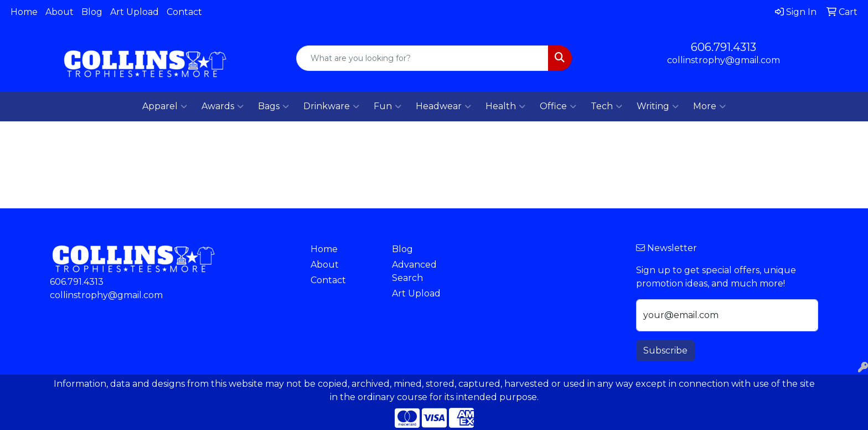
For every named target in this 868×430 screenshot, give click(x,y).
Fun (387, 106)
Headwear (443, 106)
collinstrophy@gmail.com (724, 60)
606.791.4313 (724, 47)
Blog (92, 12)
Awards (223, 106)
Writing (658, 106)
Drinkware (331, 106)
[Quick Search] (423, 58)
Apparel (165, 106)
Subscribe (665, 350)
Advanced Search (414, 271)
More (709, 106)
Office (558, 106)
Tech (606, 106)
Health (505, 106)
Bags (273, 106)
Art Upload (135, 12)
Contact (184, 12)
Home (24, 12)
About (60, 12)
